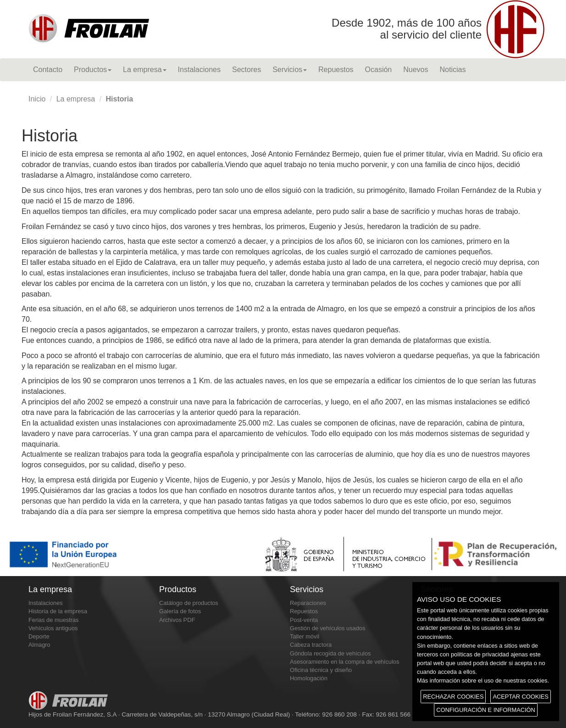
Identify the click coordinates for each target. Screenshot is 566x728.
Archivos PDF (177, 620)
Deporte (39, 636)
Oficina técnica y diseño (321, 670)
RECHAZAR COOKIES (453, 697)
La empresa (145, 70)
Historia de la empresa (58, 611)
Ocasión (379, 70)
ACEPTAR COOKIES (520, 697)
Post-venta (304, 620)
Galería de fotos (180, 611)
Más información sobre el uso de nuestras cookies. (483, 680)
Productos (93, 70)
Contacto (48, 70)
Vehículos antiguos (53, 628)
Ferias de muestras (54, 620)
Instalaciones (199, 70)
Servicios (290, 70)
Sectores (247, 70)
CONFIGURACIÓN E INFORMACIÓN (486, 710)
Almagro (39, 645)
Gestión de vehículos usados (327, 628)
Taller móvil (305, 636)
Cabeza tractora (311, 645)
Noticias (452, 70)
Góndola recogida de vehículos (330, 653)
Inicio (37, 99)
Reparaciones (308, 603)
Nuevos (416, 70)
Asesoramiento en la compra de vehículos (344, 662)
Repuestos (336, 70)
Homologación (309, 678)
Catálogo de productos (189, 603)
